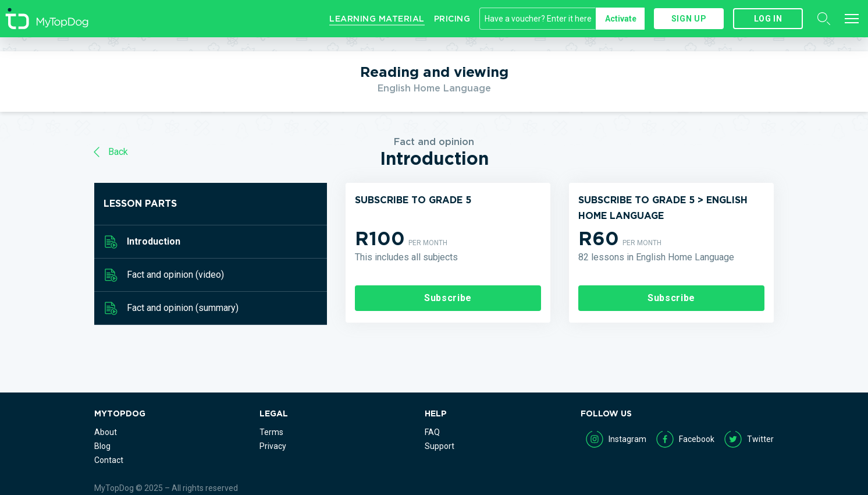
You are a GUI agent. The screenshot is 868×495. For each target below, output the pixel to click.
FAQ (432, 432)
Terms (271, 432)
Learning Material (377, 19)
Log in (768, 19)
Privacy (273, 446)
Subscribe (448, 298)
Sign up (689, 19)
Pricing (452, 19)
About (106, 432)
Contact (109, 460)
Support (440, 446)
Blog (102, 446)
